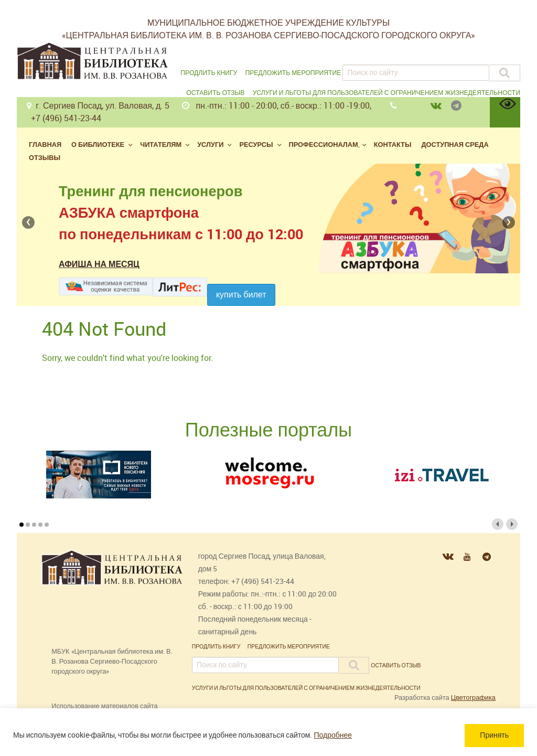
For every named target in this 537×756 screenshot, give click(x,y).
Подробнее (333, 735)
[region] (268, 732)
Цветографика (473, 698)
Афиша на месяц (99, 264)
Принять (494, 735)
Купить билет (241, 295)
